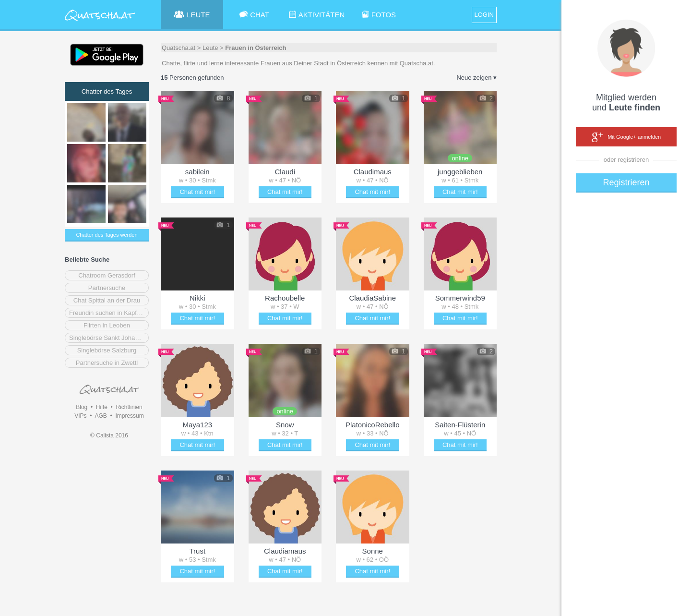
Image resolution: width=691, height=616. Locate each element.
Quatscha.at (179, 48)
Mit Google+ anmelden (626, 137)
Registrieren (626, 182)
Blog (82, 407)
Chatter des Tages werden (107, 235)
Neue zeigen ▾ (477, 78)
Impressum (129, 416)
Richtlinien (129, 407)
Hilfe (102, 407)
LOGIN (484, 15)
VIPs (80, 416)
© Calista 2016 (109, 435)
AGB (101, 416)
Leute (210, 48)
